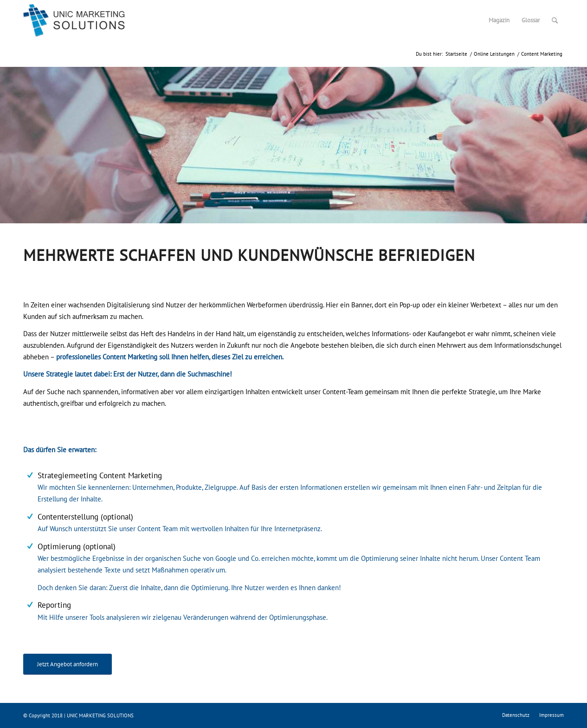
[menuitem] (499, 20)
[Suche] (555, 20)
